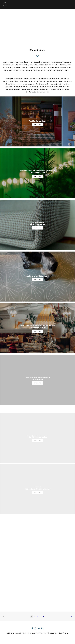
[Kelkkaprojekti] (5, 4)
